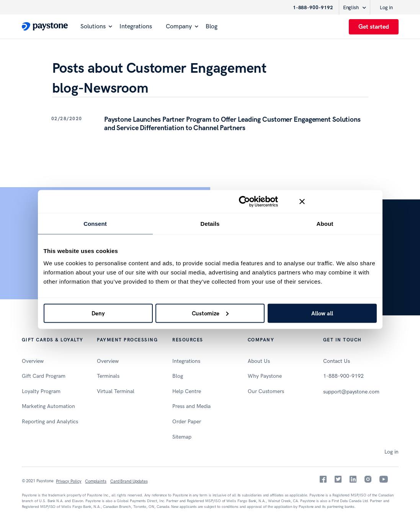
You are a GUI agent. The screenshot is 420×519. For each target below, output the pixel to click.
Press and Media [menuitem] (191, 406)
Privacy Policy (69, 481)
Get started (374, 27)
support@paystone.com (351, 392)
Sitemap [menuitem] (182, 437)
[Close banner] (338, 202)
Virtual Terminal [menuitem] (116, 391)
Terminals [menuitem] (108, 376)
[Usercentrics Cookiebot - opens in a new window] (244, 202)
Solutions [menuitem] (93, 27)
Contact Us (337, 361)
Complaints (96, 481)
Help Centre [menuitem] (187, 391)
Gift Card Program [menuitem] (44, 376)
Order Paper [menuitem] (187, 422)
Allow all (322, 313)
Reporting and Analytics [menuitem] (50, 422)
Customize (210, 313)
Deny (98, 313)
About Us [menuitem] (259, 361)
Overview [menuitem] (33, 361)
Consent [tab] (95, 224)
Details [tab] (210, 224)
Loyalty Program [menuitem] (41, 391)
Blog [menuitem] (212, 27)
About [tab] (325, 224)
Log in (386, 8)
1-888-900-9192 (313, 8)
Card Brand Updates (129, 481)
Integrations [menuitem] (136, 27)
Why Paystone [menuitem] (265, 376)
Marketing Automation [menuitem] (48, 406)
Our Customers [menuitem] (266, 391)
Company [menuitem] (179, 27)
